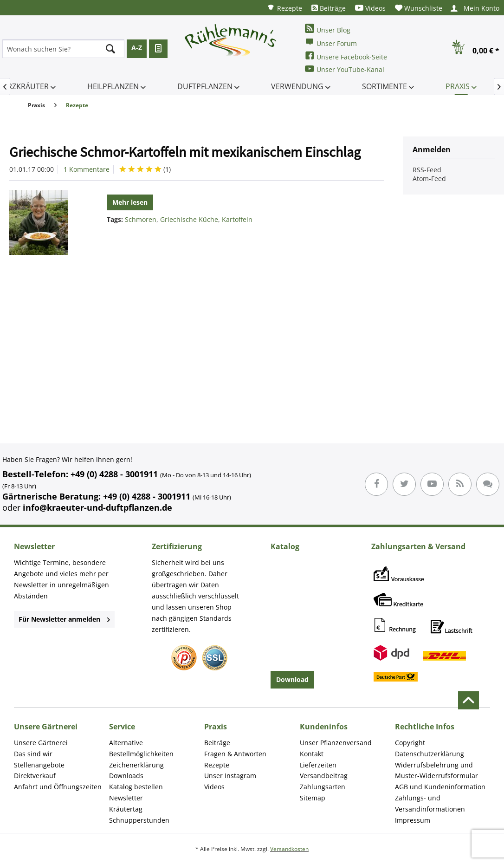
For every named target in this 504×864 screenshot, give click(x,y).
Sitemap (313, 798)
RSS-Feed (427, 170)
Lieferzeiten (318, 765)
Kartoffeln (237, 219)
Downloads (126, 776)
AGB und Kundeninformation (440, 787)
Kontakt (312, 754)
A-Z (137, 48)
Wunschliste (419, 8)
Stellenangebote (39, 765)
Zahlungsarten (323, 787)
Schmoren (141, 219)
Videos (370, 8)
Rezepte (284, 8)
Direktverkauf (35, 776)
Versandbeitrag (324, 776)
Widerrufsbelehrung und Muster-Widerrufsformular (436, 770)
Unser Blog (328, 29)
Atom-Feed (429, 179)
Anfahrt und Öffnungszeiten (58, 787)
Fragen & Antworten (235, 754)
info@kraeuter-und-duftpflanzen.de (97, 507)
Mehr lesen (130, 202)
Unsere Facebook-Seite (346, 56)
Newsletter (126, 798)
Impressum (413, 820)
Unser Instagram (230, 776)
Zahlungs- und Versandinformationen (430, 803)
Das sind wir (33, 754)
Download (292, 679)
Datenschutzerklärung (430, 754)
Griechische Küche (189, 219)
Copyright (410, 743)
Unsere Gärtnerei (41, 743)
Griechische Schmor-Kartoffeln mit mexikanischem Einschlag (185, 152)
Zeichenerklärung (136, 765)
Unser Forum (331, 42)
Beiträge (329, 8)
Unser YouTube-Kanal (345, 69)
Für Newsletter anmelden (64, 619)
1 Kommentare (87, 169)
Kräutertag (126, 809)
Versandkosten (289, 849)
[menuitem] (284, 8)
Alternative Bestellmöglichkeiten (141, 748)
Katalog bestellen (136, 787)
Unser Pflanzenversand (336, 743)
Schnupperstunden (139, 820)
